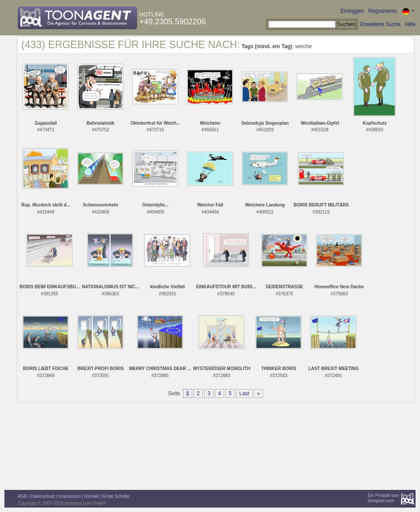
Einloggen (352, 11)
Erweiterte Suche (380, 24)
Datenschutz (43, 496)
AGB (22, 496)
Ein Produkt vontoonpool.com (383, 498)
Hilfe (410, 24)
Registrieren (383, 11)
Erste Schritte (116, 496)
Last (244, 394)
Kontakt (92, 496)
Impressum (70, 496)
